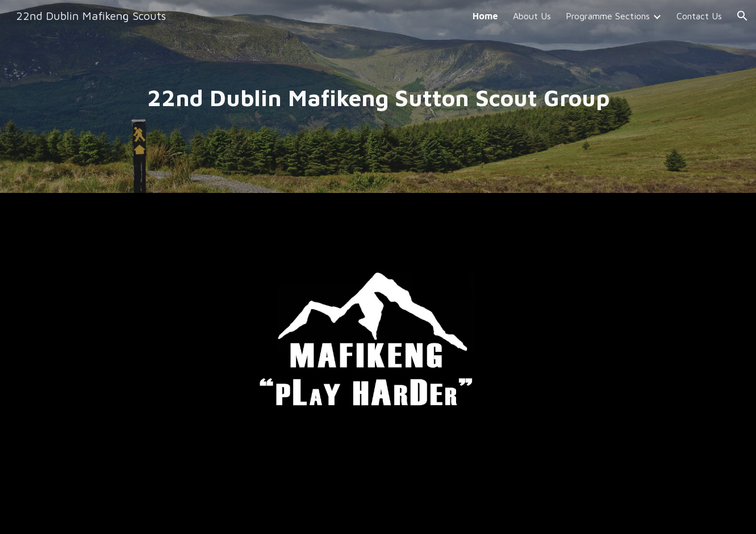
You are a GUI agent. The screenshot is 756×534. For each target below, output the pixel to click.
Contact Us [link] (699, 16)
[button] (742, 16)
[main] (378, 97)
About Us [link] (532, 16)
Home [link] (485, 16)
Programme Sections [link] (608, 16)
